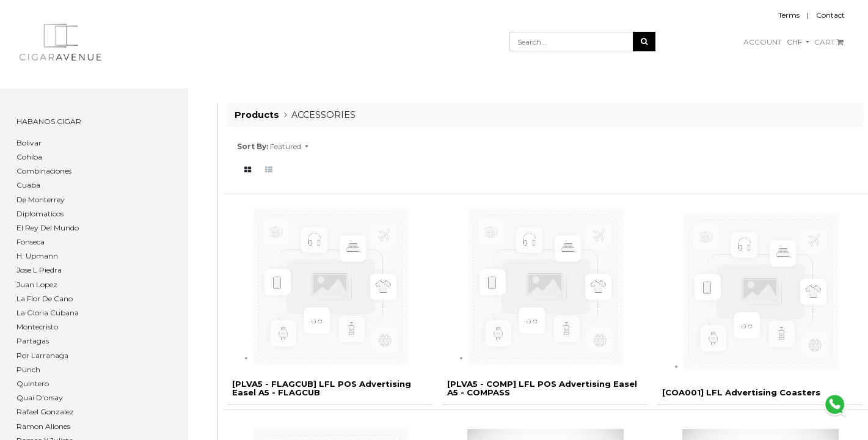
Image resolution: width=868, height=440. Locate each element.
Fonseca (31, 242)
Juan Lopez (37, 284)
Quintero (33, 383)
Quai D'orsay (40, 398)
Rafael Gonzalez (45, 412)
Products (257, 115)
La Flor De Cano (45, 299)
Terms (789, 15)
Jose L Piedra (39, 270)
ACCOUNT (763, 42)
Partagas (33, 341)
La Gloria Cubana (48, 313)
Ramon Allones (43, 426)
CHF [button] (795, 42)
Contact (830, 15)
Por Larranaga (42, 355)
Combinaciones (44, 171)
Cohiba (29, 157)
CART (829, 42)
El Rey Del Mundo (48, 228)
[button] (289, 147)
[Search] (644, 42)
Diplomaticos (40, 214)
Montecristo (37, 327)
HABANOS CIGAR (49, 121)
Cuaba (28, 185)
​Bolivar (29, 143)
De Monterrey (41, 200)
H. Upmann (37, 256)
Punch (28, 369)
